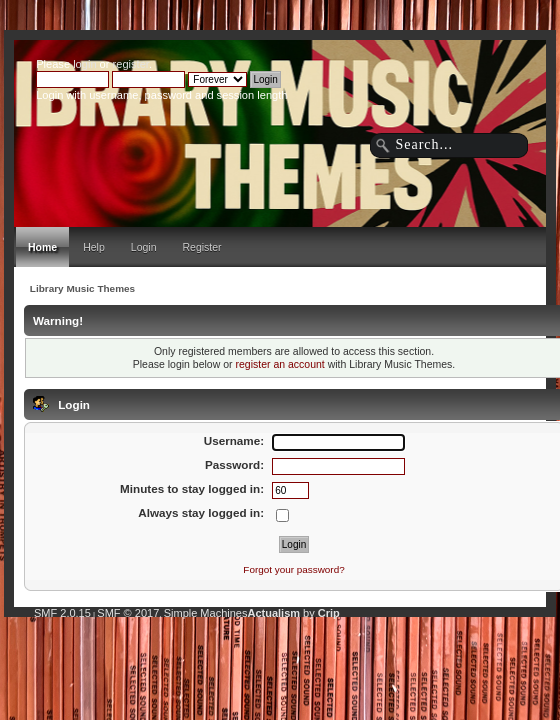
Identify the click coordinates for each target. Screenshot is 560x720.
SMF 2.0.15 (62, 613)
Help (94, 247)
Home (42, 247)
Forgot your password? (293, 569)
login (84, 64)
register (131, 64)
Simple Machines (206, 613)
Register (202, 247)
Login (144, 247)
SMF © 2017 (128, 613)
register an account (279, 364)
